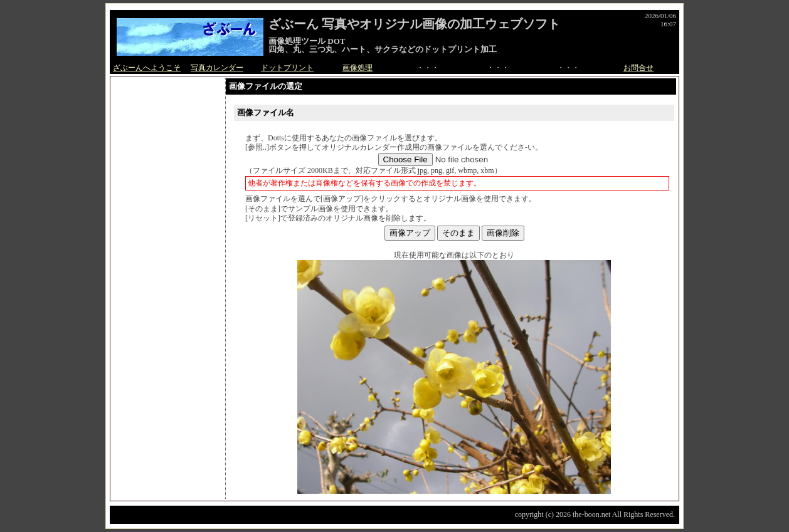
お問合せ (638, 68)
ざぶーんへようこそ (147, 68)
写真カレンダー (217, 68)
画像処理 (357, 68)
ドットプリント (287, 68)
